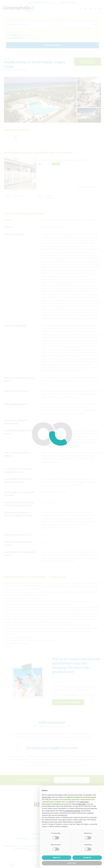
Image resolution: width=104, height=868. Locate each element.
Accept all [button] (87, 858)
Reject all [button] (57, 858)
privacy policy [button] (47, 797)
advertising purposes (73, 811)
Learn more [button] (72, 863)
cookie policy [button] (84, 802)
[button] (101, 790)
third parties (82, 804)
